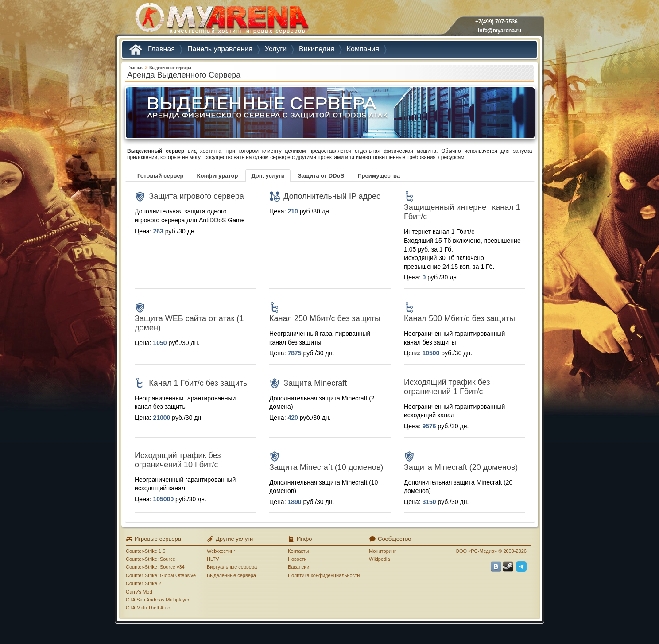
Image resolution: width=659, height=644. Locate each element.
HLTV (213, 559)
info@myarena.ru (500, 31)
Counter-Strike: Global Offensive (161, 575)
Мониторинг (382, 551)
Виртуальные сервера (232, 567)
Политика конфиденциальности (324, 575)
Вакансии (299, 567)
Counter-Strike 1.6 (145, 551)
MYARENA (221, 20)
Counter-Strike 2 (143, 583)
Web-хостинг (221, 551)
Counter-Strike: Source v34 (155, 567)
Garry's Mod (139, 592)
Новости (297, 559)
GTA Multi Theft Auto (148, 608)
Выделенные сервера (170, 68)
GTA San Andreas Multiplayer (157, 600)
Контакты (298, 551)
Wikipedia (380, 559)
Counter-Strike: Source (151, 559)
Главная (135, 68)
